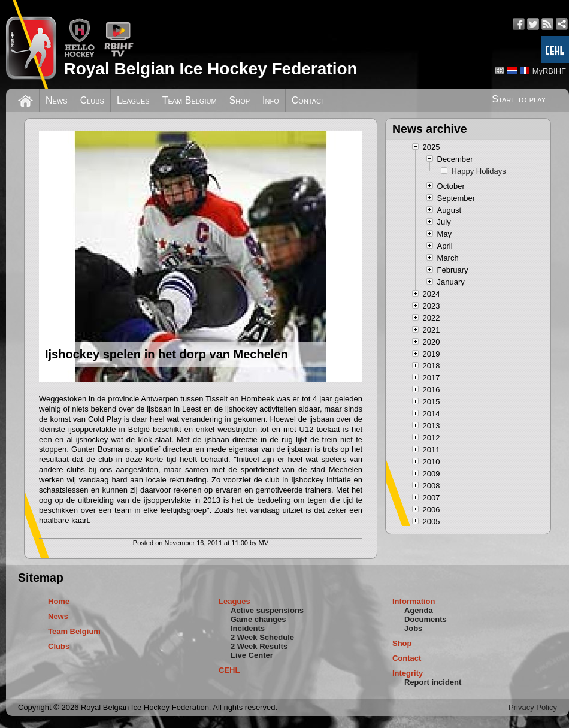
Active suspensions (267, 610)
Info (271, 100)
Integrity (408, 673)
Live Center (252, 655)
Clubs (92, 100)
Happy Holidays (479, 171)
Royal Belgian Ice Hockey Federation (210, 69)
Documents (426, 619)
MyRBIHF (549, 71)
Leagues (133, 100)
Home (59, 601)
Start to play (519, 99)
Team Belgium (190, 100)
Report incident (433, 682)
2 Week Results (259, 646)
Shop (240, 100)
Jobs (413, 628)
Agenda (419, 610)
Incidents (248, 628)
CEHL (229, 670)
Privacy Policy (533, 707)
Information (414, 601)
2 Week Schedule (262, 637)
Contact (308, 100)
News (57, 100)
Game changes (258, 619)
